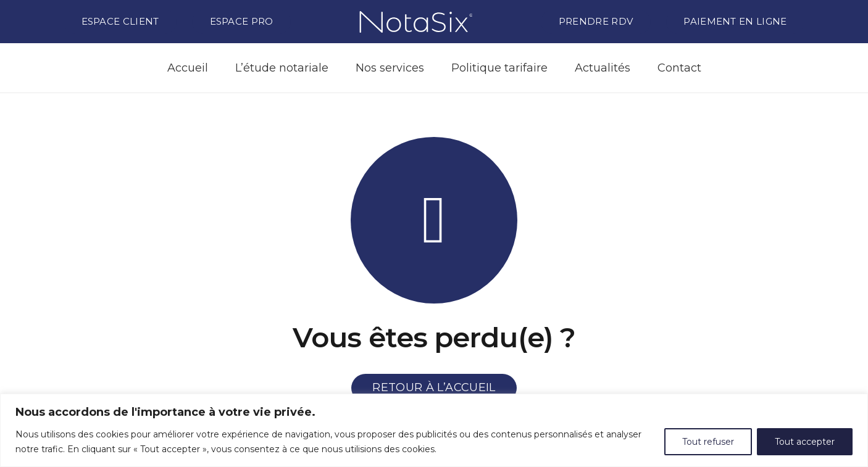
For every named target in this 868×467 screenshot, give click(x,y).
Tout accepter (805, 442)
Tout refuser (708, 442)
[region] (434, 430)
